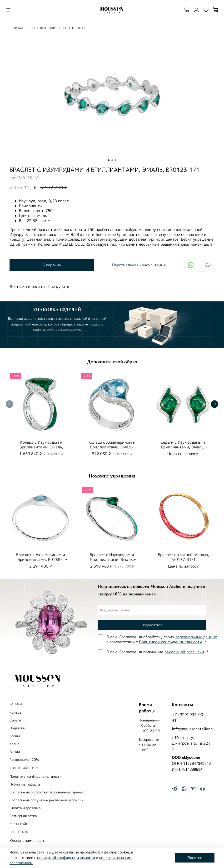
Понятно (195, 858)
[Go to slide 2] (112, 160)
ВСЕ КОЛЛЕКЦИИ (43, 28)
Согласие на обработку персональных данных (47, 792)
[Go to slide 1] (109, 160)
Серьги (15, 720)
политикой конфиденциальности (66, 858)
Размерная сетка (23, 816)
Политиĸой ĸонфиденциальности (170, 642)
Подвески (17, 728)
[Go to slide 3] (115, 160)
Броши (15, 736)
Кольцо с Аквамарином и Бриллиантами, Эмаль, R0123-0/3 (112, 447)
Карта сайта (20, 824)
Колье (14, 744)
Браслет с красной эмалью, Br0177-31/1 (184, 557)
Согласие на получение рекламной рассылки (46, 800)
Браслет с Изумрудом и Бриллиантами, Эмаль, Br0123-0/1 (112, 559)
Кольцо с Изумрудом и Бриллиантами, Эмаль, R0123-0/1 (41, 447)
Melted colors (75, 28)
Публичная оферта (25, 784)
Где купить (59, 286)
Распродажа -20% (24, 759)
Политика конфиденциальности (35, 776)
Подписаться (152, 625)
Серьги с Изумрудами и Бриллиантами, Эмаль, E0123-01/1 (183, 447)
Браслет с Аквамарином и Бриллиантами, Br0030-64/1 (41, 559)
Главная (16, 28)
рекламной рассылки (184, 652)
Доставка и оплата (27, 286)
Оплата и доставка (25, 808)
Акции (15, 752)
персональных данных (196, 637)
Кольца (15, 712)
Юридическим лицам (27, 840)
